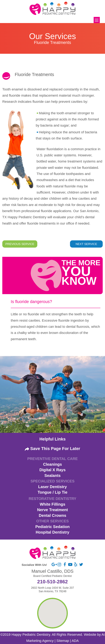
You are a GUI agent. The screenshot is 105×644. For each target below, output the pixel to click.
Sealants (52, 476)
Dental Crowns (52, 515)
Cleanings (52, 464)
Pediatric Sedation (52, 527)
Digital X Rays (53, 470)
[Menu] (97, 20)
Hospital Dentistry (52, 532)
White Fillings (52, 504)
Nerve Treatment (53, 510)
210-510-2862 (52, 582)
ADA (75, 641)
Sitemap (63, 641)
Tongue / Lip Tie (52, 492)
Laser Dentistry (52, 487)
